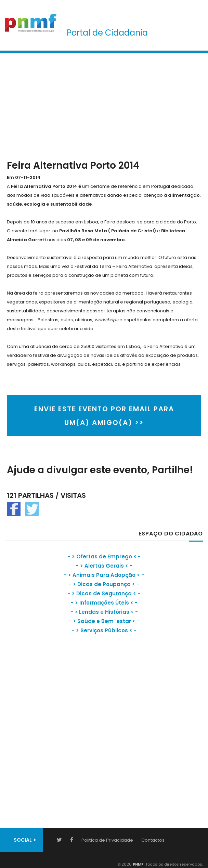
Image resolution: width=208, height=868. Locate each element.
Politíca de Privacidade (107, 840)
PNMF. (138, 864)
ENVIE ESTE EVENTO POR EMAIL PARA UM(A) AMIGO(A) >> (104, 416)
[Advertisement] (104, 105)
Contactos (153, 840)
